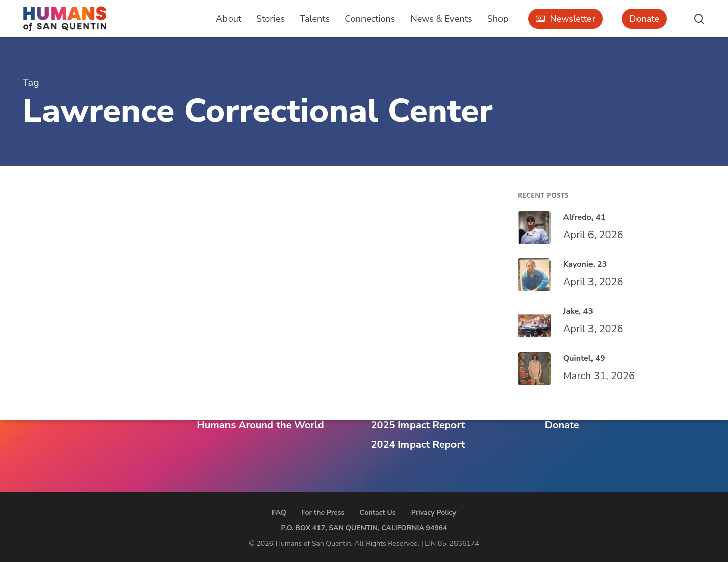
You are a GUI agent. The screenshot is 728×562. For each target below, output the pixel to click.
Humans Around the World (260, 425)
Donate (562, 425)
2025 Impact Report (418, 425)
